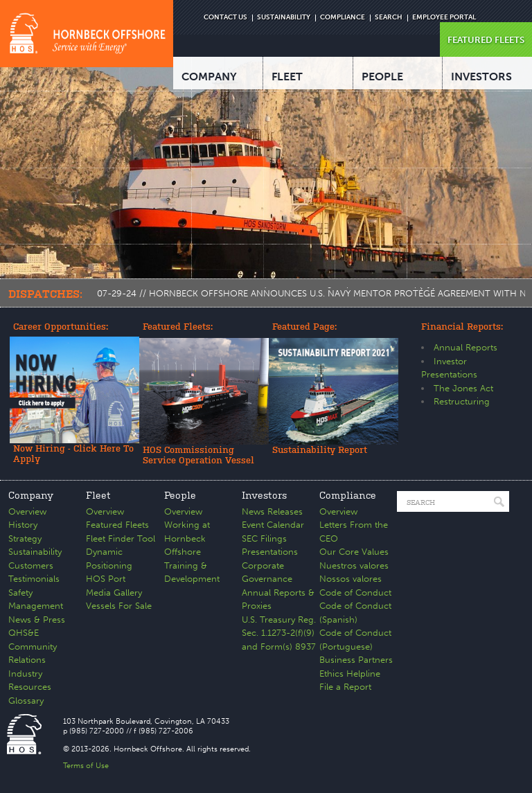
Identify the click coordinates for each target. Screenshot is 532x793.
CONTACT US (225, 17)
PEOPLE (382, 77)
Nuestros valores (354, 565)
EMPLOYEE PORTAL (444, 17)
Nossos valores (351, 579)
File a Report (345, 687)
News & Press (37, 620)
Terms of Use (86, 766)
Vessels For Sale (119, 606)
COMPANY (209, 77)
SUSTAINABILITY (284, 17)
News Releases (272, 511)
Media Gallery (114, 592)
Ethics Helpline (350, 674)
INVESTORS (481, 77)
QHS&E (24, 633)
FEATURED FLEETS (486, 40)
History (23, 525)
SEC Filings (264, 538)
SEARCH (389, 17)
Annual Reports (465, 347)
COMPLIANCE (343, 17)
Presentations (270, 552)
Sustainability (35, 552)
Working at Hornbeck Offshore (187, 538)
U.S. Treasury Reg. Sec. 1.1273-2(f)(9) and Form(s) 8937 (279, 633)
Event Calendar (273, 525)
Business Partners (356, 660)
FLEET (287, 77)
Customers (31, 565)
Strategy (25, 538)
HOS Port (106, 579)
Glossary (26, 701)
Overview (27, 511)
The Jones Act (463, 388)
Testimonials (34, 579)
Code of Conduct (355, 592)
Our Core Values (354, 552)
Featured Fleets (117, 525)
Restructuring (462, 401)
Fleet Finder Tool (121, 538)
